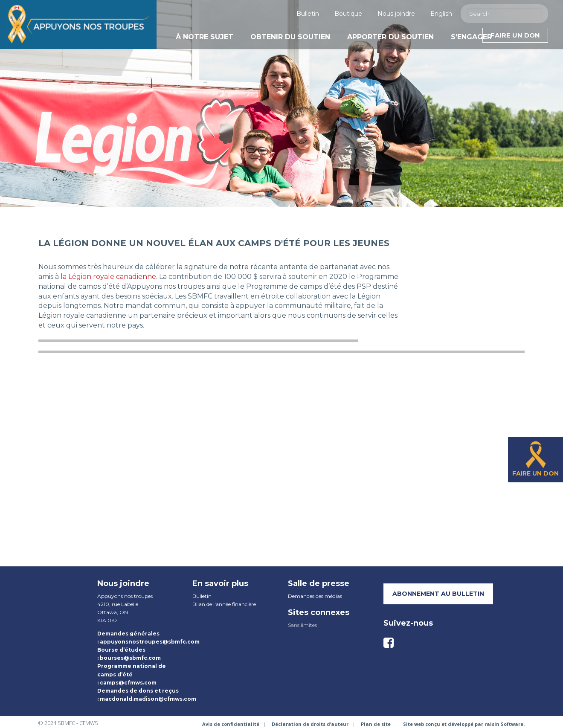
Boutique (348, 14)
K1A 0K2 (107, 620)
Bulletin (308, 14)
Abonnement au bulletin (438, 594)
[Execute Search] (537, 13)
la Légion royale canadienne (108, 277)
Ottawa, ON (113, 612)
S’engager (471, 37)
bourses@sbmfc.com (130, 658)
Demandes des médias (315, 596)
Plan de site (376, 724)
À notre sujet (205, 37)
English (441, 14)
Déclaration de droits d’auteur (310, 724)
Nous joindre (396, 14)
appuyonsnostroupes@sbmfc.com (150, 642)
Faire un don (515, 35)
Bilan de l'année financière (224, 604)
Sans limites (302, 625)
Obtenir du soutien (290, 37)
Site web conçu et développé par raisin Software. (464, 724)
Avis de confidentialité (231, 724)
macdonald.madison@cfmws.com (148, 699)
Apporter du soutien (390, 37)
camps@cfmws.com (128, 683)
